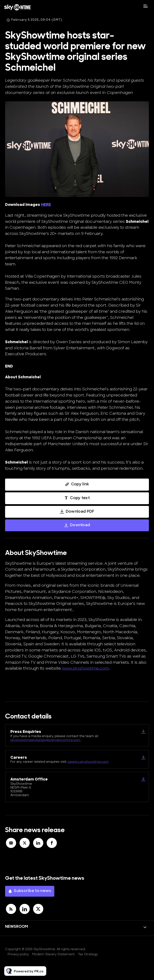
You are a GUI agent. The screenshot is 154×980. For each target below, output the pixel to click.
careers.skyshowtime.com (88, 762)
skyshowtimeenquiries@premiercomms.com (45, 740)
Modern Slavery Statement (53, 955)
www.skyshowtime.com (85, 669)
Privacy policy (18, 955)
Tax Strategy (88, 955)
